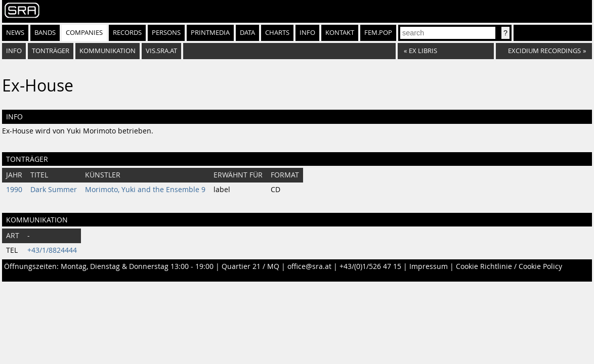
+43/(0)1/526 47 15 (370, 266)
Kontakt (340, 33)
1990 (14, 190)
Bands (45, 33)
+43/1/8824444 (52, 250)
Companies (84, 33)
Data (247, 33)
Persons (166, 33)
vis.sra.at (161, 51)
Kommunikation (108, 51)
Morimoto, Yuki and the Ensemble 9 (145, 190)
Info (307, 33)
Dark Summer (54, 190)
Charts (277, 33)
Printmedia (210, 33)
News (15, 33)
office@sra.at (309, 266)
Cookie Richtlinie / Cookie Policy (509, 266)
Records (127, 33)
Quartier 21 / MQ (250, 266)
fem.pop (378, 33)
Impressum (429, 266)
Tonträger (51, 51)
